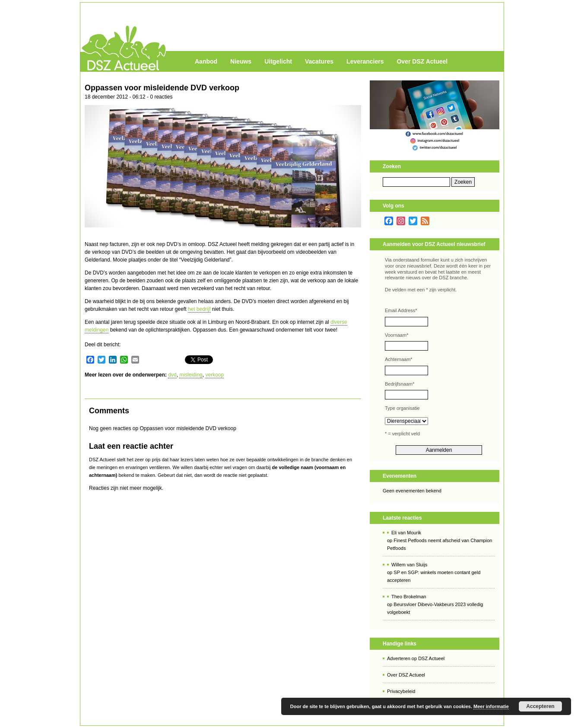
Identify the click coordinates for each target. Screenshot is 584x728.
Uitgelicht (278, 61)
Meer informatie (491, 706)
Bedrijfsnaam (400, 384)
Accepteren (540, 706)
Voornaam (397, 335)
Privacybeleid (401, 691)
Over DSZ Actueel (422, 61)
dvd (172, 375)
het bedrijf (199, 309)
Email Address (401, 310)
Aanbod (206, 61)
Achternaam (399, 359)
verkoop (214, 375)
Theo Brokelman (409, 597)
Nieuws (241, 61)
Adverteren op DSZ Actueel (416, 658)
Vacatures (319, 61)
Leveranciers (365, 61)
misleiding (191, 375)
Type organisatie (402, 408)
